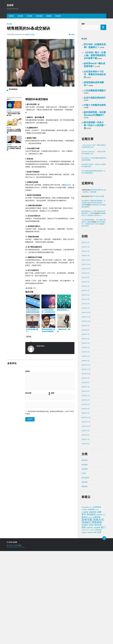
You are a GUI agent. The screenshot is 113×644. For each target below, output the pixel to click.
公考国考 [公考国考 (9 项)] (85, 605)
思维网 (11, 5)
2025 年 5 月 (86, 384)
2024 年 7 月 (86, 427)
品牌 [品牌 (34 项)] (99, 605)
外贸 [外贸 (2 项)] (104, 608)
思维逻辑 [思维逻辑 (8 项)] (85, 618)
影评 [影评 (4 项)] (90, 610)
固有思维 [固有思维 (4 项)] (99, 608)
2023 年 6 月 (86, 484)
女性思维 (29, 16)
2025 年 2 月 (86, 397)
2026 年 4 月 (86, 335)
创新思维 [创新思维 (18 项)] (93, 605)
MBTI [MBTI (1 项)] (91, 600)
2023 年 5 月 (86, 488)
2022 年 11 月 (86, 515)
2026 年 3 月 (86, 340)
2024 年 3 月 (86, 445)
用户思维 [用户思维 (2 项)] (84, 623)
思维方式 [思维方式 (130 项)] (98, 613)
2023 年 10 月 (86, 467)
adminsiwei (19, 35)
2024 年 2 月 (86, 449)
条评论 (28, 371)
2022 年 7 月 (86, 532)
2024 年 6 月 (86, 432)
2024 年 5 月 (86, 436)
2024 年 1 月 (86, 454)
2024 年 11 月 (86, 410)
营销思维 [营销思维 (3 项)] (90, 625)
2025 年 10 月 (86, 362)
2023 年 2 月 (86, 502)
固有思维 (68, 185)
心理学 (84, 566)
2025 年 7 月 (86, 375)
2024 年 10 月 (86, 414)
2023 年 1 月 (86, 506)
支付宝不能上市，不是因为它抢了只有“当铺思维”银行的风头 (94, 317)
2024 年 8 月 (86, 423)
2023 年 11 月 (86, 462)
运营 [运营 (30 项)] (99, 625)
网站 (49, 394)
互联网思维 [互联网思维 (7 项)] (97, 600)
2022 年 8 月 (86, 528)
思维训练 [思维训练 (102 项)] (97, 615)
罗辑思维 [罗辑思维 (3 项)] (84, 625)
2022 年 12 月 (86, 510)
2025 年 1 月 (86, 401)
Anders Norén (13, 638)
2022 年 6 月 (86, 537)
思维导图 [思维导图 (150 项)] (87, 613)
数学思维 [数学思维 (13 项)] (98, 618)
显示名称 (29, 393)
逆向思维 (20, 16)
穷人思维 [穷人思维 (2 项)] (92, 623)
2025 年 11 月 (86, 357)
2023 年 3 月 (86, 497)
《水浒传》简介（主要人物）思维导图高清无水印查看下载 (95, 75)
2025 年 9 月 (86, 366)
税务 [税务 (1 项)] (88, 623)
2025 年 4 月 (86, 388)
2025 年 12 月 (86, 353)
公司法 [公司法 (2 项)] (97, 603)
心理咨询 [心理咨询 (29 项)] (96, 610)
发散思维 (11, 16)
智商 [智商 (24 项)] (84, 620)
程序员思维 (39, 16)
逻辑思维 (49, 16)
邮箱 (53, 393)
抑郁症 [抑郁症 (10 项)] (91, 618)
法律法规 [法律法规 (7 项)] (90, 621)
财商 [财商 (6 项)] (95, 625)
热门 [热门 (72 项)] (103, 620)
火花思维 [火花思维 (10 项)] (97, 620)
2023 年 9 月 (86, 471)
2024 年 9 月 (86, 419)
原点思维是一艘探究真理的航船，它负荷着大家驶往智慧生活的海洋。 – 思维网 (93, 296)
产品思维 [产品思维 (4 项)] (84, 603)
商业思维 (58, 16)
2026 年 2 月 (86, 344)
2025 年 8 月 (86, 370)
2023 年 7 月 (86, 480)
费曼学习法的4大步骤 (97, 289)
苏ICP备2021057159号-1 (16, 640)
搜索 (83, 24)
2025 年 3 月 (86, 392)
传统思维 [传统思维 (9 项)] (91, 602)
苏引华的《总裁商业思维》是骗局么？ (95, 51)
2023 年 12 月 (86, 458)
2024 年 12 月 (86, 405)
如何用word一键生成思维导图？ (95, 97)
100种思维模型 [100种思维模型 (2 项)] (85, 600)
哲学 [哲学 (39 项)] (84, 607)
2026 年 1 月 (86, 349)
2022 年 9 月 (86, 523)
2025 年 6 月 (86, 379)
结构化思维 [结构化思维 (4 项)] (98, 623)
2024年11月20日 (30, 35)
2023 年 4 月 (86, 493)
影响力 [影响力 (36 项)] (85, 610)
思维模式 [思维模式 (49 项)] (86, 615)
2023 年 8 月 (86, 475)
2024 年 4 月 (86, 440)
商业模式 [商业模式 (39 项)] (91, 607)
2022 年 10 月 (86, 519)
